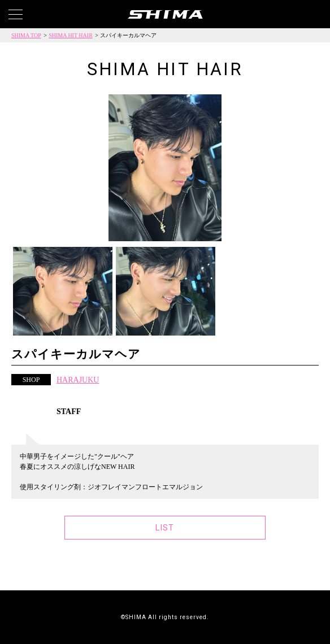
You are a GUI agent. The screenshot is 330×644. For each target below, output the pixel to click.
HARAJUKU (78, 380)
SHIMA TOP (26, 35)
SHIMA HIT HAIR (71, 35)
